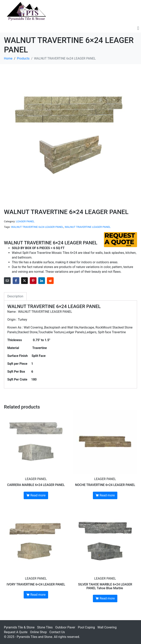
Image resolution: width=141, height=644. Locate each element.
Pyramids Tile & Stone (19, 627)
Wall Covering (107, 627)
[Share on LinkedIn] (42, 281)
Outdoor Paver (65, 627)
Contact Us (57, 632)
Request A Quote (16, 632)
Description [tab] (15, 296)
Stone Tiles (45, 627)
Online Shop (38, 632)
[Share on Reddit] (50, 281)
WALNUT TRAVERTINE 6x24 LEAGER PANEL (37, 227)
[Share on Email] (7, 281)
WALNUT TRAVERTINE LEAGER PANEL (88, 227)
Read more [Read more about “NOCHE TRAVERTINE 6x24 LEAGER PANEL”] (107, 495)
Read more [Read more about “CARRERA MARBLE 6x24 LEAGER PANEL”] (38, 495)
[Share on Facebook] (16, 281)
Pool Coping (86, 627)
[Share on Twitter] (24, 281)
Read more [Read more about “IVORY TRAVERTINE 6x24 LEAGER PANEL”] (38, 595)
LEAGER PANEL (25, 221)
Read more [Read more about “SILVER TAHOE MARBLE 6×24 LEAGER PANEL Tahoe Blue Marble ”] (107, 598)
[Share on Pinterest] (33, 281)
